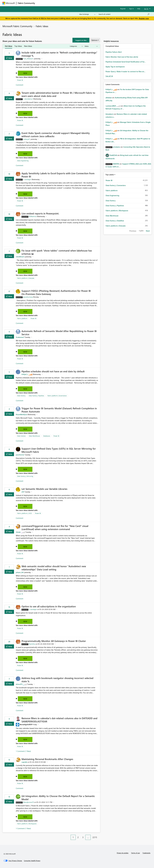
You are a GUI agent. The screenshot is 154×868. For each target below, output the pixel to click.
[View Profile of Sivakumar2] (20, 337)
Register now (144, 18)
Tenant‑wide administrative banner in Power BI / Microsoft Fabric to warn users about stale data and (58, 94)
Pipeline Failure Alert (114, 52)
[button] (81, 40)
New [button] (25, 73)
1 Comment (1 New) (23, 751)
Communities (70, 3)
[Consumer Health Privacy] (32, 861)
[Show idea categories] (76, 46)
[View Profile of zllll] (23, 492)
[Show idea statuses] (91, 46)
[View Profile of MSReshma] (33, 216)
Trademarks (146, 853)
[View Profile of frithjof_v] (25, 374)
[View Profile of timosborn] (110, 114)
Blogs (80, 3)
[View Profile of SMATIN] (116, 164)
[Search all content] (124, 14)
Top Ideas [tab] (18, 46)
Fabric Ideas (42, 26)
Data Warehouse (34, 436)
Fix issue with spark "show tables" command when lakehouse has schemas (57, 252)
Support (98, 3)
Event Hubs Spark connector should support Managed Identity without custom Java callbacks (56, 135)
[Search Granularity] (87, 14)
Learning (88, 3)
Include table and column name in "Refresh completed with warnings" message (59, 54)
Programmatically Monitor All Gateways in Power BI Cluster (54, 641)
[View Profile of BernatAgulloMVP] (26, 724)
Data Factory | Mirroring (25, 476)
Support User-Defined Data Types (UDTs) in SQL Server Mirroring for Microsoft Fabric (59, 450)
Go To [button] (146, 9)
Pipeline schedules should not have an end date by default (53, 371)
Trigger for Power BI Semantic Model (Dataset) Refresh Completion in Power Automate (59, 410)
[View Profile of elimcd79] (19, 684)
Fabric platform (22, 318)
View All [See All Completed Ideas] (109, 76)
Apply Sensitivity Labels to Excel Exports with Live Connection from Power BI (58, 175)
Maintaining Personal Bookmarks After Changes (47, 759)
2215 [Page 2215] (95, 837)
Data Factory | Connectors (116, 185)
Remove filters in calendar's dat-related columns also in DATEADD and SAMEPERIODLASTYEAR (59, 720)
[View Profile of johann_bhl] (20, 572)
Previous (133, 231)
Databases (47, 436)
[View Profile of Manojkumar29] (28, 802)
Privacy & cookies (123, 853)
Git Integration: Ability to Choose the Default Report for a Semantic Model (58, 798)
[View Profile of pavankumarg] (28, 297)
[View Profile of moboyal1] (27, 139)
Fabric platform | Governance (57, 396)
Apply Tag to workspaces (115, 67)
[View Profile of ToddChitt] (113, 155)
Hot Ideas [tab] (9, 46)
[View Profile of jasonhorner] (20, 455)
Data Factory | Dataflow (115, 221)
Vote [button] (10, 58)
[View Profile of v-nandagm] (27, 179)
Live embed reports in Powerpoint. (40, 213)
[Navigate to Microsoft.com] (9, 3)
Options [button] (94, 40)
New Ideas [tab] (28, 46)
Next (148, 231)
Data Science (21, 436)
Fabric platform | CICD (24, 513)
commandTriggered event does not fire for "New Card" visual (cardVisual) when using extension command (55, 527)
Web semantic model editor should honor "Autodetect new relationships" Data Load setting (54, 568)
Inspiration (50, 3)
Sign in (131, 9)
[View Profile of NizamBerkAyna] (21, 414)
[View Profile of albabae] (109, 98)
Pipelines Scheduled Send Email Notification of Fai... (126, 62)
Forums (40, 3)
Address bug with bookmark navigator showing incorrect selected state (57, 680)
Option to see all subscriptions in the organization (49, 606)
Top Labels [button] (110, 175)
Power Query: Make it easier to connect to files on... (126, 71)
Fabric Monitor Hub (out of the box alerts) (122, 57)
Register (123, 9)
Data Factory (21, 396)
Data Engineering (23, 161)
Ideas (59, 3)
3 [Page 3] (83, 837)
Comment (20, 85)
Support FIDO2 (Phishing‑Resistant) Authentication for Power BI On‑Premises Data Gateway (56, 292)
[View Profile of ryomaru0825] (111, 106)
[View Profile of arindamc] (116, 147)
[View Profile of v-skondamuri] (28, 99)
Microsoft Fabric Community (17, 26)
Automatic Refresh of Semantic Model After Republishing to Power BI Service (59, 333)
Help (139, 9)
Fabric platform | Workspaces (27, 824)
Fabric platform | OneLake (26, 278)
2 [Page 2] (78, 837)
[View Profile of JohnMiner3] (20, 257)
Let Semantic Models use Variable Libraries (44, 489)
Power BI (20, 80)
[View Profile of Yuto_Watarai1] (28, 59)
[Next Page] (100, 836)
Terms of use (135, 853)
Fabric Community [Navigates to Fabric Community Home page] (26, 3)
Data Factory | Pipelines (36, 396)
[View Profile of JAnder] (18, 532)
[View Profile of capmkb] (24, 762)
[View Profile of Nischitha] (32, 644)
